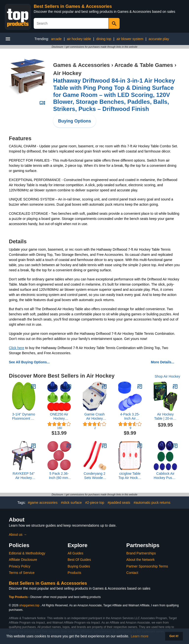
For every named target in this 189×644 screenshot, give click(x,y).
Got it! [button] (174, 636)
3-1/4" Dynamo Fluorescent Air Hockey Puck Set (24, 416)
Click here (16, 348)
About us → (18, 535)
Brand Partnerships (141, 553)
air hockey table (79, 39)
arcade (56, 39)
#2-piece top (95, 503)
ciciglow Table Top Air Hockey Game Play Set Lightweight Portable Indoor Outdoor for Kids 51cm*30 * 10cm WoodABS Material (130, 476)
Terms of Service (22, 573)
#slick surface (71, 503)
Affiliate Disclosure (23, 560)
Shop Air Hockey (168, 376)
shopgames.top (29, 605)
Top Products (19, 597)
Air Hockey (67, 73)
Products (74, 573)
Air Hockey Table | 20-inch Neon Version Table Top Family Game (165, 416)
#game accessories (43, 503)
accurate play (159, 39)
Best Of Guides (79, 560)
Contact (132, 573)
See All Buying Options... (29, 362)
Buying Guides (79, 566)
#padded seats (119, 503)
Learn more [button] (140, 636)
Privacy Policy (20, 566)
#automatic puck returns (152, 503)
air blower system (130, 39)
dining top (104, 39)
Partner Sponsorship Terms (147, 566)
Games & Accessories (81, 65)
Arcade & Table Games (144, 65)
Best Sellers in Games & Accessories (73, 6)
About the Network (140, 560)
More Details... (163, 362)
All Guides (76, 553)
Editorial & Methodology (27, 553)
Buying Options (75, 121)
